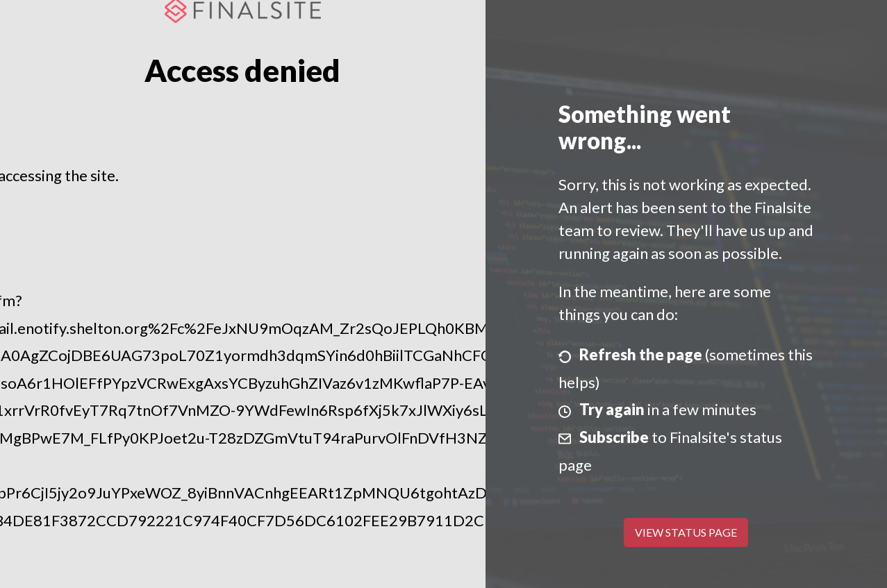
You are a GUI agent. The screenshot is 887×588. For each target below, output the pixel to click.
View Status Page (686, 532)
